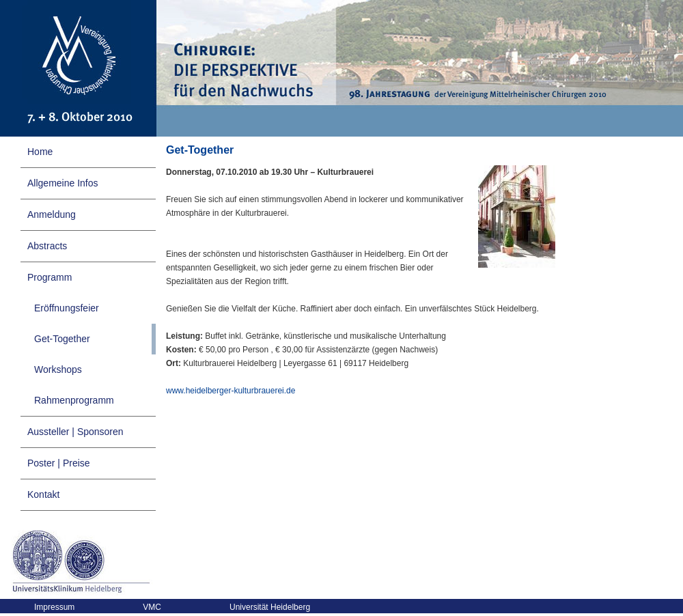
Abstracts (47, 246)
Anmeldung (52, 214)
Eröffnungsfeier (67, 308)
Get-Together (62, 339)
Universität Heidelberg (270, 607)
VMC (152, 607)
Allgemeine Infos (63, 183)
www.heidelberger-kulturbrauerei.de (231, 391)
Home (40, 152)
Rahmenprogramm (74, 400)
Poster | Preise (59, 463)
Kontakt (43, 494)
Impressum (54, 607)
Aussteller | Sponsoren (75, 432)
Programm (50, 277)
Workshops (58, 369)
